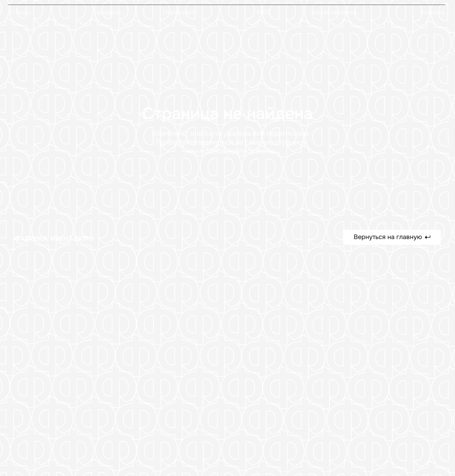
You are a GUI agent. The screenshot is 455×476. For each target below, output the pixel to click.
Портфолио (179, 12)
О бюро (20, 12)
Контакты (432, 12)
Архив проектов (335, 12)
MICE (264, 12)
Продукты (107, 12)
